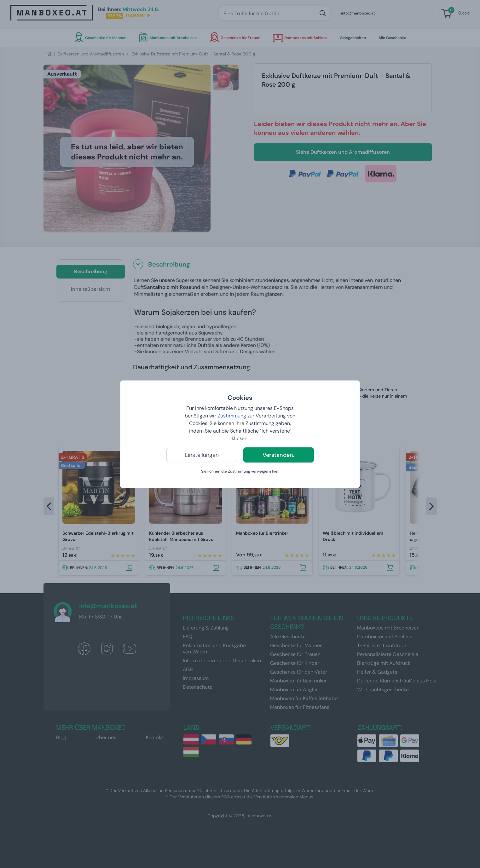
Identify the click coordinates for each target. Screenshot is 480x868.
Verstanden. (278, 455)
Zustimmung (232, 416)
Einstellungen (202, 455)
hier (275, 471)
